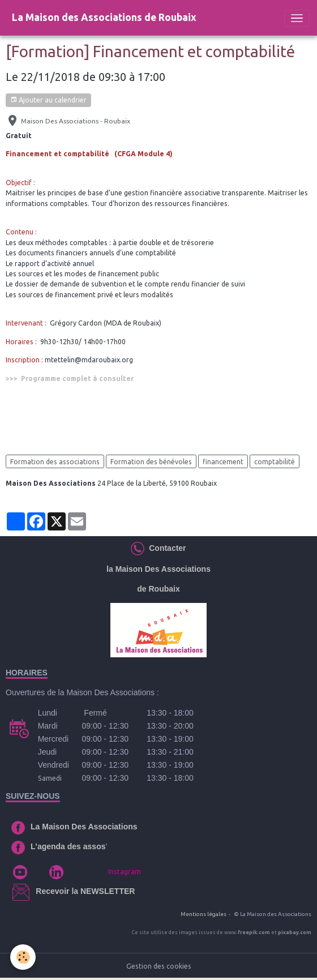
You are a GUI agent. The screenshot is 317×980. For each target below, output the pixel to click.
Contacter (165, 548)
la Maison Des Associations (158, 569)
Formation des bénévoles (151, 462)
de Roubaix (158, 589)
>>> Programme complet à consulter (70, 378)
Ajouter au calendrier (48, 100)
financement (223, 462)
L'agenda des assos (68, 846)
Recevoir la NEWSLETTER (85, 891)
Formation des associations (55, 462)
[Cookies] (23, 957)
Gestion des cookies (159, 966)
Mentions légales (204, 914)
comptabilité (275, 462)
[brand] (104, 18)
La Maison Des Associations (84, 827)
